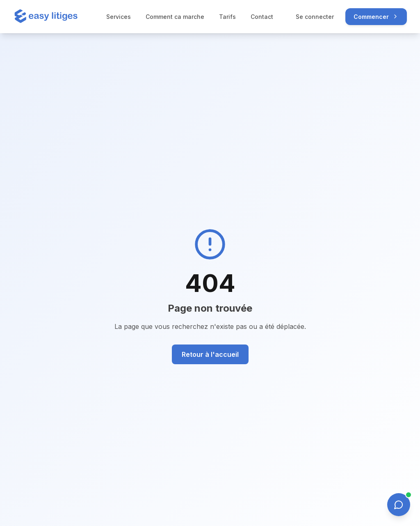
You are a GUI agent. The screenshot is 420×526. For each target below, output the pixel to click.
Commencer (376, 17)
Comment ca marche (175, 17)
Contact (262, 17)
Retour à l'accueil (210, 354)
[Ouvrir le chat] (399, 505)
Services (119, 17)
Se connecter (315, 17)
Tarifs (227, 17)
